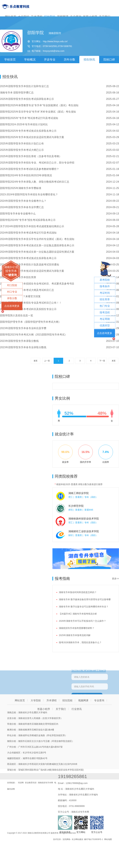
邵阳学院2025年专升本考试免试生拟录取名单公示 (28, 131)
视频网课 (83, 700)
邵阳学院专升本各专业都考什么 (18, 214)
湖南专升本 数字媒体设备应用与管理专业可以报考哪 (85, 599)
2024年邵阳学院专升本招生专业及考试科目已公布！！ (31, 303)
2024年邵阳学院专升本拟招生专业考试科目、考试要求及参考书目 (37, 284)
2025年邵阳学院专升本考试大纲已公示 (22, 150)
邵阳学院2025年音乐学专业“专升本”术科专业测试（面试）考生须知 (38, 112)
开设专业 (50, 60)
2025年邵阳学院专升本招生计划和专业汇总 (24, 86)
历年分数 (69, 60)
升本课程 (52, 700)
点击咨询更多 (12, 306)
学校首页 (10, 60)
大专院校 (36, 700)
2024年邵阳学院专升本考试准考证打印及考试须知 (28, 233)
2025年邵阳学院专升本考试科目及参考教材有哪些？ (30, 169)
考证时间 (105, 293)
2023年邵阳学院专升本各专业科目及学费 (23, 328)
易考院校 (105, 280)
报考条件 (105, 286)
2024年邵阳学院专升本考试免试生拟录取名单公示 (28, 258)
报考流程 (105, 312)
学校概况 (30, 60)
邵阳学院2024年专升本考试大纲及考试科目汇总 (27, 290)
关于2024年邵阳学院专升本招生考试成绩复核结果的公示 (32, 226)
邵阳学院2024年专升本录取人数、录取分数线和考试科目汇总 (35, 182)
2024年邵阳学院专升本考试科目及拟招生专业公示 (28, 309)
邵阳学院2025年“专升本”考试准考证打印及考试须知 (29, 118)
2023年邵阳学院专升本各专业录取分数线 (23, 347)
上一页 (47, 361)
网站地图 (108, 839)
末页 (114, 361)
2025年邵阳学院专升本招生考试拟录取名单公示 (27, 99)
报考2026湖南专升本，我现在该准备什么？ (80, 642)
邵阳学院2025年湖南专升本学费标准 (21, 188)
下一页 (102, 361)
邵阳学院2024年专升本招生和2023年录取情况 (26, 175)
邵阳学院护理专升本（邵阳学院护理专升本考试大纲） (30, 322)
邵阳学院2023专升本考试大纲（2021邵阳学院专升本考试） (34, 335)
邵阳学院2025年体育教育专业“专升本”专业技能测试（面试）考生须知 (39, 105)
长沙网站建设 (77, 839)
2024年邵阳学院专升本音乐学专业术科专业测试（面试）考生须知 (37, 239)
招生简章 (105, 299)
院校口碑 (109, 60)
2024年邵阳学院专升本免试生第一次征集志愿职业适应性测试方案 (37, 252)
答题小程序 (44, 709)
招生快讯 (89, 60)
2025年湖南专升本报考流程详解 (75, 635)
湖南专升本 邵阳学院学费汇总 (17, 93)
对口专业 (12, 292)
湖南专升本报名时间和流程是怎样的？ (78, 592)
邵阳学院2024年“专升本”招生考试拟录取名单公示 (28, 220)
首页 (36, 361)
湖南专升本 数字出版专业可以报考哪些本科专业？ (84, 607)
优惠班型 (105, 325)
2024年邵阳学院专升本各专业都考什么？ (23, 201)
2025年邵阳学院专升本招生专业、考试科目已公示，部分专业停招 (37, 163)
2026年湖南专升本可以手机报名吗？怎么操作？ (82, 621)
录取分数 (12, 298)
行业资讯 (77, 709)
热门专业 (105, 306)
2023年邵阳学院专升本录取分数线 (19, 341)
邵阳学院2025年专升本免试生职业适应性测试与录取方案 (32, 137)
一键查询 (11, 275)
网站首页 (20, 700)
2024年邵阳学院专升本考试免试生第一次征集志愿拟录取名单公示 (37, 245)
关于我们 (61, 709)
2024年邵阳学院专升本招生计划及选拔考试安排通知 (30, 265)
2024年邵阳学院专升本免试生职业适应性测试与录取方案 (32, 271)
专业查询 (99, 700)
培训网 (21, 783)
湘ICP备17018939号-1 (93, 839)
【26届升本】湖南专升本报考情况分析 (78, 614)
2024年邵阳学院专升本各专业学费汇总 (22, 207)
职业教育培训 (31, 783)
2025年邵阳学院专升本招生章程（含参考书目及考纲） (31, 156)
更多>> (116, 579)
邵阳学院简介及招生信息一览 (17, 315)
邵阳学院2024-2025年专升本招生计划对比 (24, 124)
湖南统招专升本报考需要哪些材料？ (77, 628)
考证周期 (105, 319)
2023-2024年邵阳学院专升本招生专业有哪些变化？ (29, 194)
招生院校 (67, 700)
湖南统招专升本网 (45, 783)
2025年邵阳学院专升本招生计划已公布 (22, 144)
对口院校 (12, 285)
